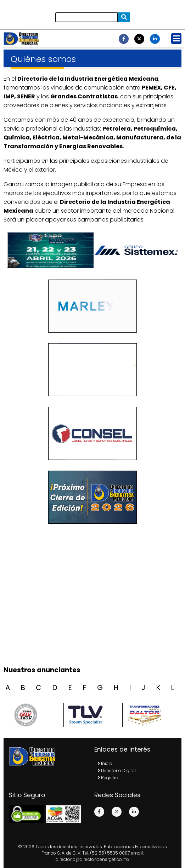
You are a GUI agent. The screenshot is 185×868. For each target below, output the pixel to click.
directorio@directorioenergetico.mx (92, 859)
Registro (108, 778)
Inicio (105, 763)
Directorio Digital (117, 771)
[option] (135, 250)
